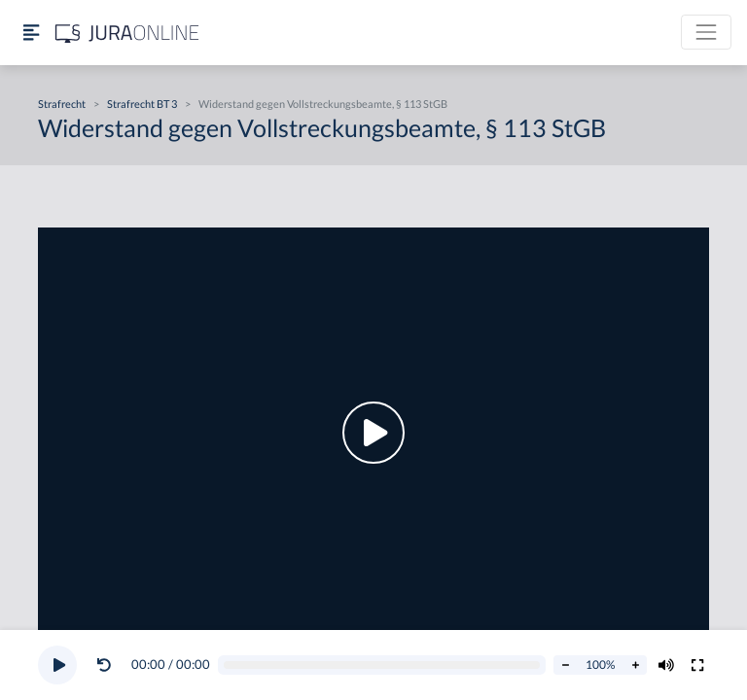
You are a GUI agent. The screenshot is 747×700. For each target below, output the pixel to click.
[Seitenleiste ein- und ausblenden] (31, 33)
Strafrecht (62, 104)
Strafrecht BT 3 (142, 104)
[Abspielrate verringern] (565, 665)
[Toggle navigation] (706, 32)
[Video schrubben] (382, 665)
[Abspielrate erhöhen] (635, 665)
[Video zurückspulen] (104, 665)
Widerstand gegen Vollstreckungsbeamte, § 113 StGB (323, 104)
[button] (108, 665)
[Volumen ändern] (666, 665)
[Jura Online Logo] (127, 33)
